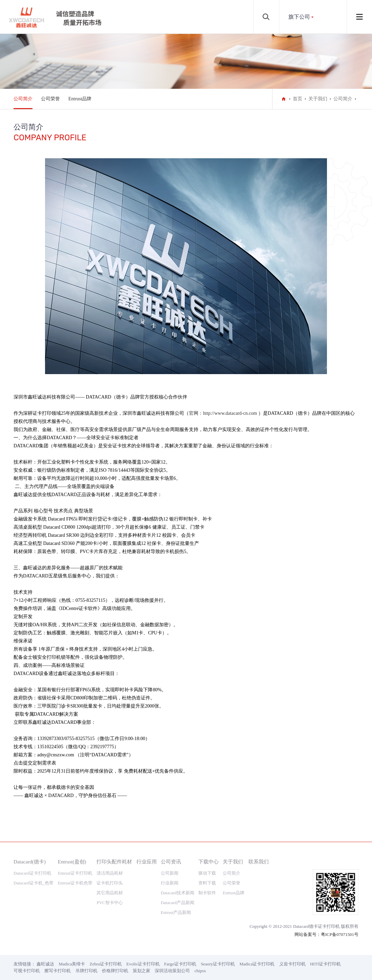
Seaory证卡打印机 (218, 964)
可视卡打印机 (27, 971)
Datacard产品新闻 (178, 903)
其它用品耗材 (110, 893)
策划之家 (141, 971)
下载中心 (209, 862)
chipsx (200, 971)
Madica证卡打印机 (257, 964)
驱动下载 (207, 873)
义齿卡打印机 (292, 964)
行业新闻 (170, 883)
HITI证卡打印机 (325, 964)
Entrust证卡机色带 (75, 883)
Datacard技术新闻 (178, 893)
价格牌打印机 (115, 971)
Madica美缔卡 (72, 964)
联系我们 (259, 862)
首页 (298, 99)
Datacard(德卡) (30, 862)
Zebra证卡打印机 (106, 964)
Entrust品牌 (80, 99)
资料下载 (207, 883)
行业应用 (147, 862)
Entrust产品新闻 (176, 912)
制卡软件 (207, 893)
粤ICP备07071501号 (340, 934)
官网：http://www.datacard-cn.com (223, 413)
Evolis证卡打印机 (143, 964)
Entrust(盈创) (72, 862)
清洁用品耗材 (110, 873)
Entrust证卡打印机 (75, 873)
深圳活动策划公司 (172, 971)
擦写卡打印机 (58, 971)
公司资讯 (171, 862)
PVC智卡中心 (110, 903)
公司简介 (23, 99)
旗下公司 (299, 17)
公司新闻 (170, 873)
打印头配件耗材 (114, 862)
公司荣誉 (50, 99)
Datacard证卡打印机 (32, 873)
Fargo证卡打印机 (180, 964)
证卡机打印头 (110, 883)
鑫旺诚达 (45, 964)
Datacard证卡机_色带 (34, 883)
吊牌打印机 (86, 971)
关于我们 (318, 99)
